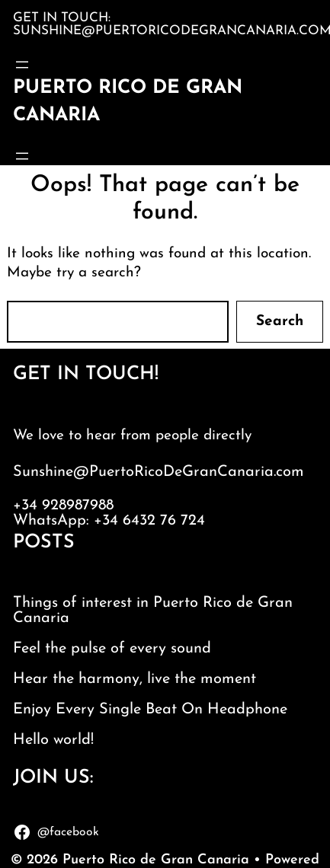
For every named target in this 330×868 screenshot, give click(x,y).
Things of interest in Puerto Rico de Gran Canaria (153, 611)
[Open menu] (22, 65)
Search (280, 322)
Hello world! (53, 740)
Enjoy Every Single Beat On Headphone (150, 710)
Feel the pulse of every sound (112, 649)
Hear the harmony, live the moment (135, 679)
